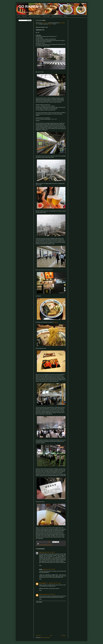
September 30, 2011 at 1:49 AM (55, 583)
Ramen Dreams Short (57, 16)
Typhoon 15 (50, 545)
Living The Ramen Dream (43, 545)
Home (19, 16)
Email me (50, 24)
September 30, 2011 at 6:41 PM (49, 594)
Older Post (63, 635)
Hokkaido (55, 322)
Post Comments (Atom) (45, 638)
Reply (40, 565)
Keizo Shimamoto (43, 583)
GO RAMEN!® (30, 7)
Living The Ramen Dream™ (35, 16)
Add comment (39, 602)
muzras (41, 594)
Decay (40, 552)
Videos (65, 16)
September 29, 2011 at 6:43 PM (49, 569)
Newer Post (38, 635)
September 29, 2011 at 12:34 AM (48, 552)
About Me (24, 16)
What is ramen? (47, 16)
